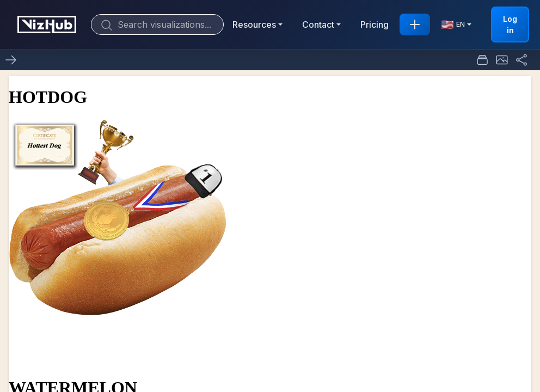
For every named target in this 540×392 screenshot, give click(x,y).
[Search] (157, 24)
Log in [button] (510, 24)
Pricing (375, 24)
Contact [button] (318, 24)
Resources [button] (254, 24)
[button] (502, 60)
